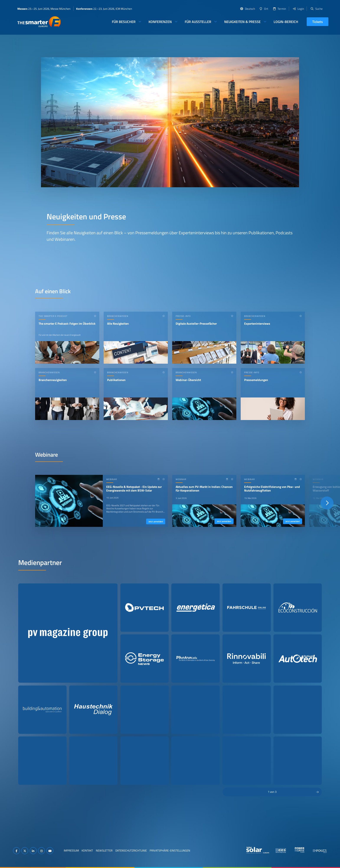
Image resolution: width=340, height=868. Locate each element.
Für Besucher (124, 22)
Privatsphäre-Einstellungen (170, 850)
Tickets (318, 22)
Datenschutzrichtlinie (131, 850)
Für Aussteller (198, 22)
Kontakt (87, 850)
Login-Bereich (286, 22)
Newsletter (104, 850)
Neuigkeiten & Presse (242, 22)
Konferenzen (160, 22)
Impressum (71, 850)
